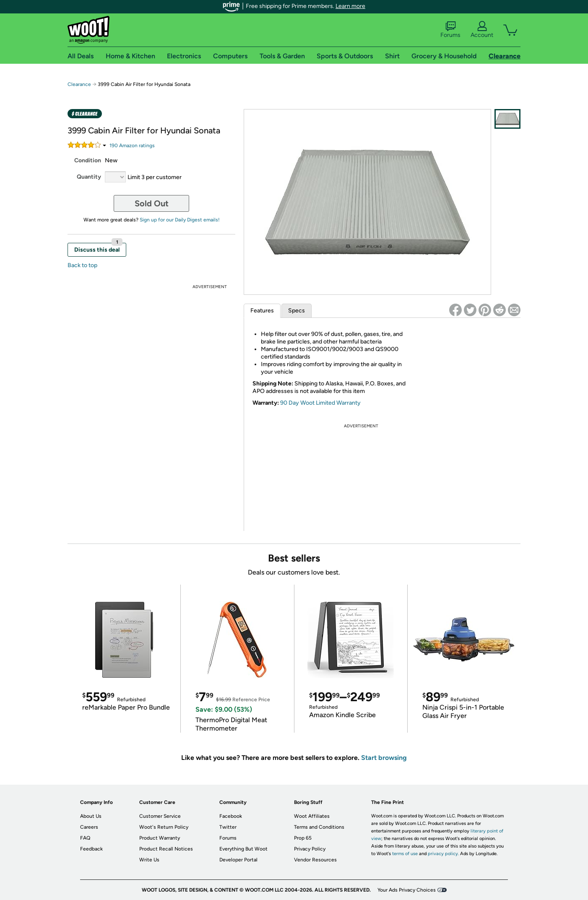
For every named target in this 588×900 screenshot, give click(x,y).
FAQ (85, 838)
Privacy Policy (310, 849)
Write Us (149, 860)
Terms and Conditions (319, 827)
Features (262, 311)
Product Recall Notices (166, 849)
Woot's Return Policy (164, 827)
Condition (88, 160)
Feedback (91, 849)
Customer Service (160, 816)
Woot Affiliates (312, 816)
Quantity (89, 177)
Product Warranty (160, 838)
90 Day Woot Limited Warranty (320, 403)
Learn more (350, 6)
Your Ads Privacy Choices (407, 890)
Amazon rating (132, 146)
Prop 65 (303, 838)
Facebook (231, 816)
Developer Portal (238, 860)
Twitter (228, 827)
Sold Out (152, 203)
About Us (91, 816)
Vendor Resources (315, 860)
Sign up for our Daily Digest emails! (180, 220)
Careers (89, 827)
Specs (297, 311)
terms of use (405, 854)
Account (482, 30)
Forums (450, 30)
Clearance (79, 84)
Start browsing (384, 758)
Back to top (82, 265)
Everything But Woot (243, 849)
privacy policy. (443, 854)
